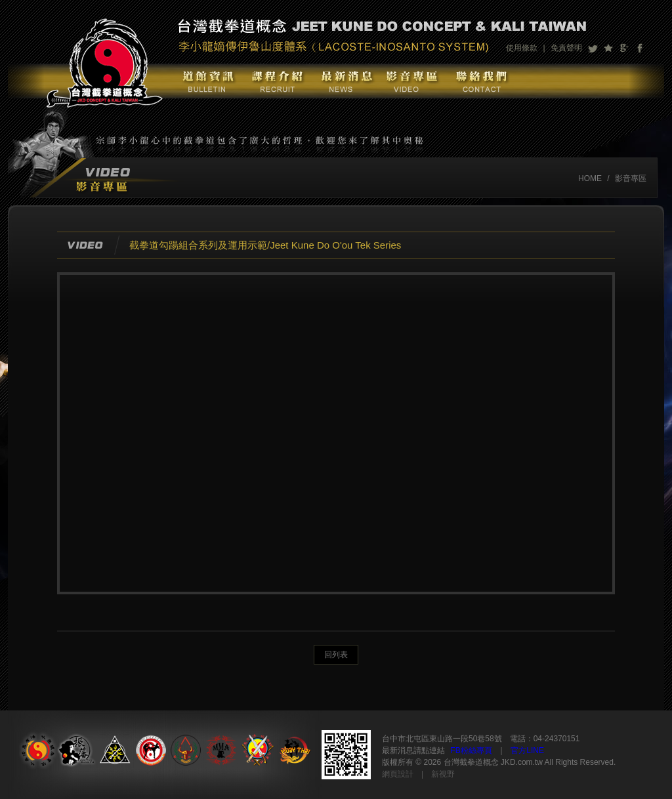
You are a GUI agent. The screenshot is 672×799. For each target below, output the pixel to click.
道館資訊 (207, 81)
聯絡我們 (481, 81)
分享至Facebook (640, 48)
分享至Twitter (593, 48)
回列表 (336, 655)
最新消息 (344, 81)
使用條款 (522, 48)
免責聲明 (566, 48)
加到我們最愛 (608, 48)
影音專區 (411, 81)
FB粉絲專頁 (471, 750)
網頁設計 (398, 774)
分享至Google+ (624, 48)
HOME (590, 178)
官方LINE (527, 750)
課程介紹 (276, 81)
